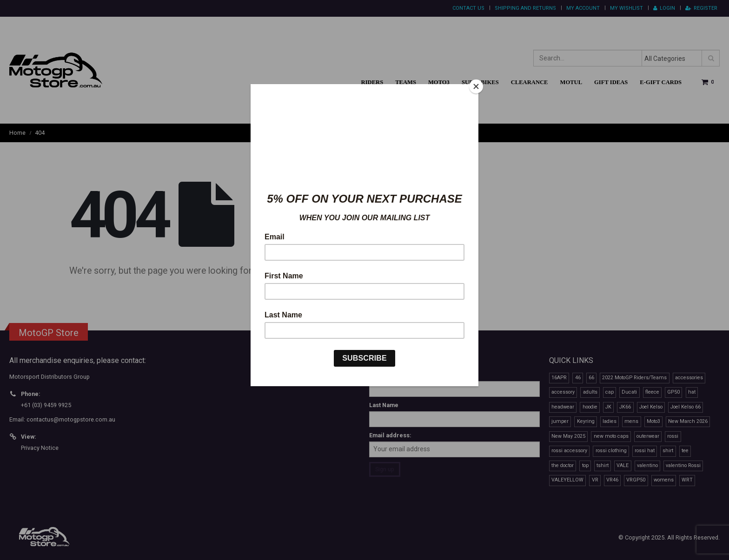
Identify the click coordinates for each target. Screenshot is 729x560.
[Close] (476, 86)
